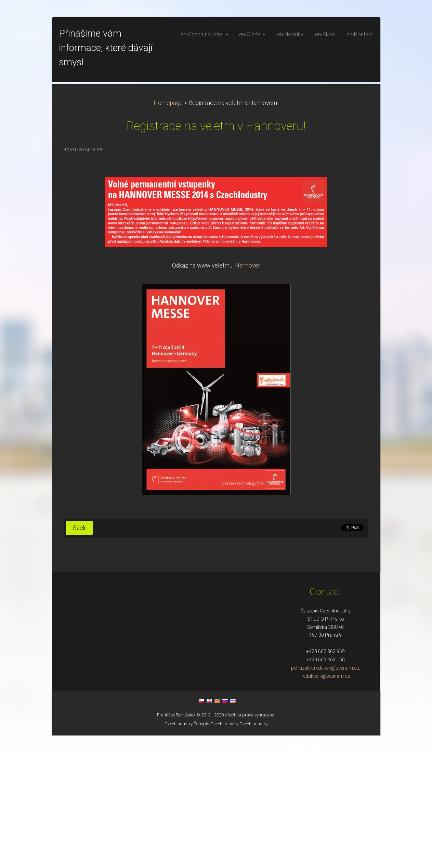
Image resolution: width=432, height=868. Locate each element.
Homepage (168, 236)
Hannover (247, 398)
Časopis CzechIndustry (216, 857)
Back (79, 661)
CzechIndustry (179, 857)
